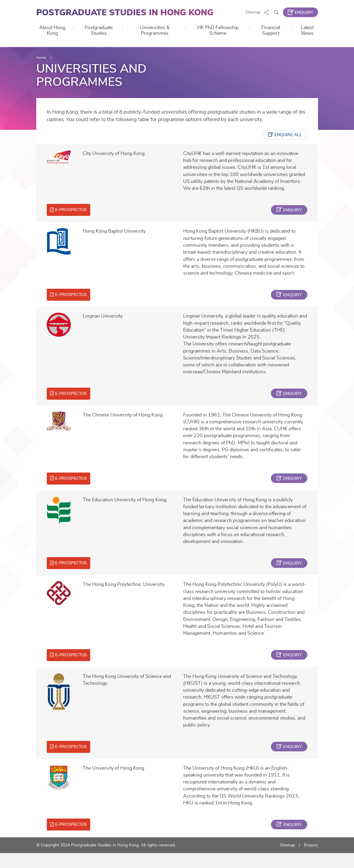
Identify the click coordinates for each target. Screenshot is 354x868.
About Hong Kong (52, 30)
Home (41, 58)
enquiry (291, 214)
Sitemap (253, 12)
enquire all (287, 137)
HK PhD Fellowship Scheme (218, 30)
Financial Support (271, 30)
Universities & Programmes (155, 30)
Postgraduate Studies (99, 30)
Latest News (307, 30)
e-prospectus (73, 213)
